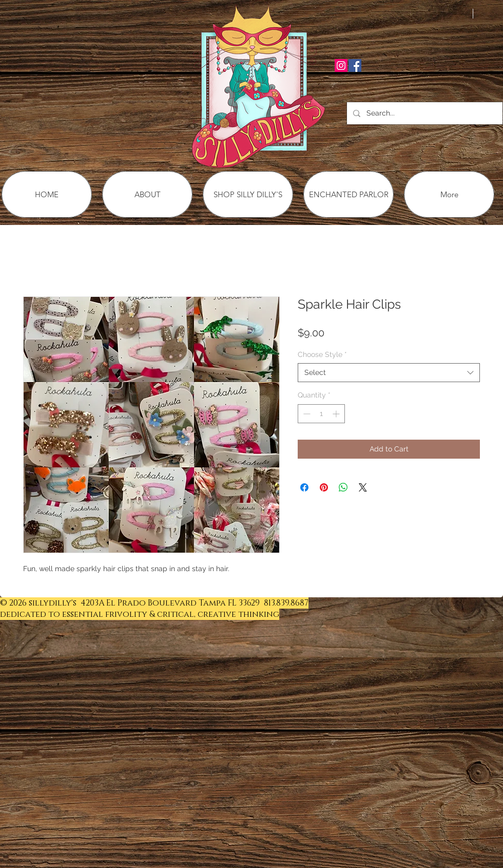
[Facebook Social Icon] (355, 65)
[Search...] (424, 113)
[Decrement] (306, 414)
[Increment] (337, 414)
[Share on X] (363, 487)
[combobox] (389, 372)
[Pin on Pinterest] (324, 487)
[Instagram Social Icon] (341, 65)
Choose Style (322, 354)
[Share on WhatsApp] (343, 487)
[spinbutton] (321, 414)
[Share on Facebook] (304, 487)
